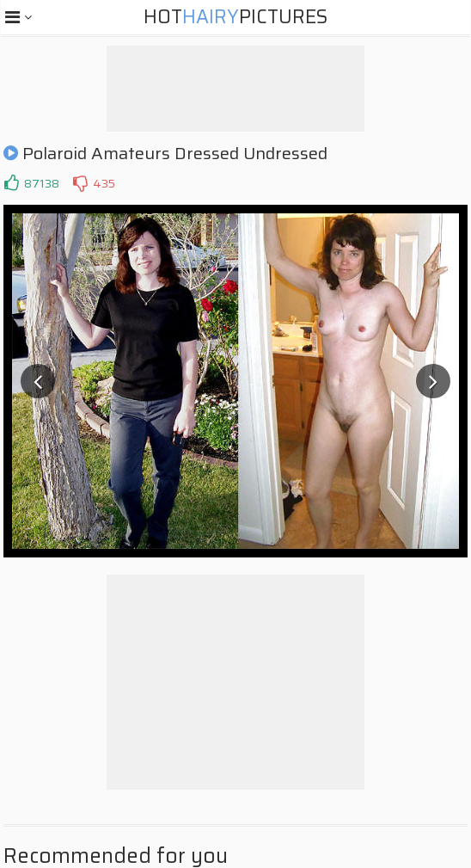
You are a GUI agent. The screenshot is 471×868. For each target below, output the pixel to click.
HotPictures (235, 17)
